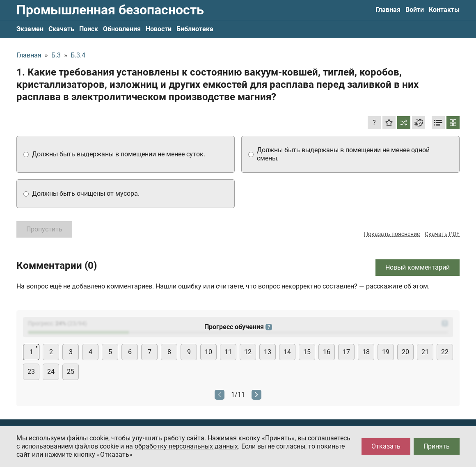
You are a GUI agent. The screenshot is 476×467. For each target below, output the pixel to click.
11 (228, 352)
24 (51, 372)
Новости (159, 29)
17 (346, 352)
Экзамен (30, 29)
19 (386, 352)
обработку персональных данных (186, 446)
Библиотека (195, 29)
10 (208, 352)
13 (268, 352)
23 (31, 372)
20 (405, 352)
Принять (437, 446)
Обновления (122, 29)
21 (425, 352)
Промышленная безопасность (110, 10)
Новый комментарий (418, 267)
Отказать (386, 446)
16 (327, 352)
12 (248, 352)
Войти (415, 10)
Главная (388, 10)
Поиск (89, 29)
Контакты (444, 10)
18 (366, 352)
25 (71, 372)
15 (307, 352)
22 (445, 352)
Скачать (61, 29)
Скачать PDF (442, 234)
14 (287, 352)
